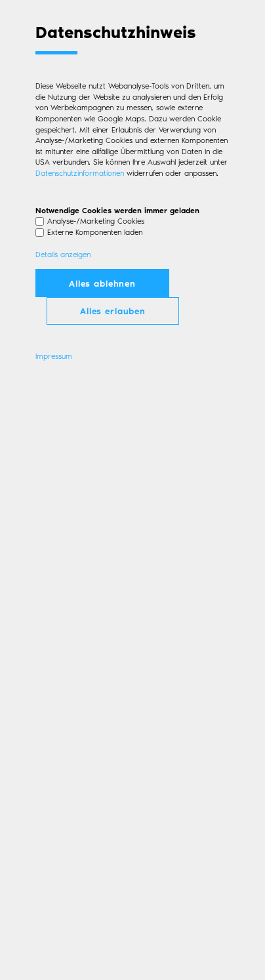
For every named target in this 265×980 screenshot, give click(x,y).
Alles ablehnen (102, 283)
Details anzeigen (63, 254)
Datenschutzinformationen (80, 173)
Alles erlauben (113, 311)
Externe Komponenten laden (95, 232)
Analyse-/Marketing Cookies (96, 221)
